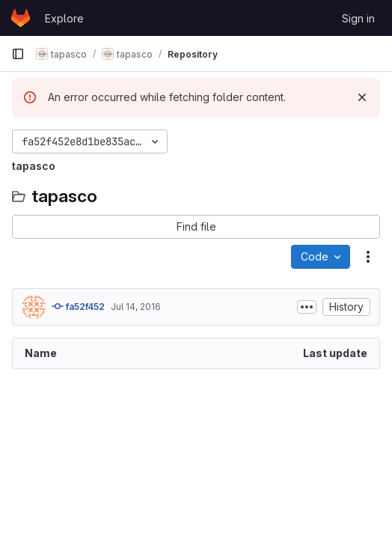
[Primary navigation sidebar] (18, 54)
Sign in (358, 18)
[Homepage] (21, 18)
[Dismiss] (362, 97)
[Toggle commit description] (307, 307)
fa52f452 (78, 306)
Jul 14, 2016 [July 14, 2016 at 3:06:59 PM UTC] (136, 307)
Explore (64, 18)
